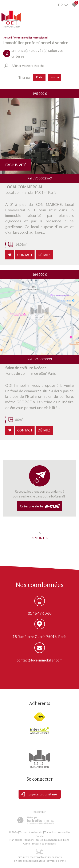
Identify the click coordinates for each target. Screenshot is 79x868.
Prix (55, 77)
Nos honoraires (53, 840)
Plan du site (16, 840)
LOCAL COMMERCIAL (24, 190)
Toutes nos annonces (44, 844)
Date (39, 77)
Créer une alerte (39, 506)
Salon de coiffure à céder (26, 370)
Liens (66, 840)
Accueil (8, 38)
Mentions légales (33, 840)
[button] (24, 66)
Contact (25, 255)
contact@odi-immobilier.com (39, 661)
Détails (44, 255)
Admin (27, 844)
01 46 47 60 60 (40, 614)
